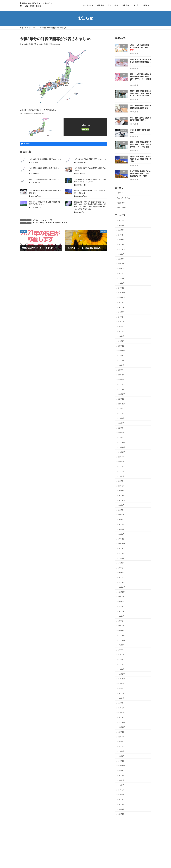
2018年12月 (121, 587)
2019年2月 (121, 577)
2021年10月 (121, 452)
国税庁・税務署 (40, 223)
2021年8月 (121, 462)
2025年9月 (121, 254)
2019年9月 (121, 553)
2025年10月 (121, 249)
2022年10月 (121, 404)
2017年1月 (121, 669)
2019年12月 (121, 539)
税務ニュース (121, 208)
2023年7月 (121, 370)
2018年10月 (121, 592)
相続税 (50, 223)
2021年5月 (121, 476)
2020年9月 (121, 505)
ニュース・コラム (47, 220)
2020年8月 (121, 510)
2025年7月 (121, 259)
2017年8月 (121, 645)
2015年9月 (121, 737)
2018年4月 (121, 616)
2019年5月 (121, 568)
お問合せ (47, 831)
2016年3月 (121, 708)
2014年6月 (121, 785)
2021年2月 (121, 486)
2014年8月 (121, 780)
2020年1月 (121, 534)
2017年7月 (121, 650)
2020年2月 (121, 529)
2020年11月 (121, 495)
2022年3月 (121, 433)
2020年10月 (121, 500)
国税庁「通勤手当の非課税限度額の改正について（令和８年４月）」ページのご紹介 (140, 93)
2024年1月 (121, 341)
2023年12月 (121, 346)
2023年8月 (121, 365)
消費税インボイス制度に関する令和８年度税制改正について (140, 62)
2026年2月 (121, 230)
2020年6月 (121, 519)
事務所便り (121, 203)
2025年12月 (121, 240)
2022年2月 (121, 437)
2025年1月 (121, 283)
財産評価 (58, 223)
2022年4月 (121, 428)
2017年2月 (121, 664)
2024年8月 (121, 307)
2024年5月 (121, 322)
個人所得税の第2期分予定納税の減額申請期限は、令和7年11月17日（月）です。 (140, 173)
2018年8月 (121, 597)
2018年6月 (121, 606)
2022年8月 (121, 413)
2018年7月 (121, 602)
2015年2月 (121, 751)
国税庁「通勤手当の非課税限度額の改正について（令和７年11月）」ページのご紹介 (140, 144)
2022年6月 (121, 423)
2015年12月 (121, 722)
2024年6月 (121, 317)
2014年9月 (121, 775)
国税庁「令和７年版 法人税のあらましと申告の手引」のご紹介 (140, 159)
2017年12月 (121, 635)
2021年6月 (121, 471)
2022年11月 (121, 399)
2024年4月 (121, 327)
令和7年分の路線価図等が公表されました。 (45, 179)
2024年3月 (121, 331)
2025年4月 (121, 273)
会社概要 (40, 831)
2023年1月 (121, 389)
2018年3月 (121, 621)
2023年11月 (121, 351)
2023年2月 (121, 384)
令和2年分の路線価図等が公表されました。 (90, 159)
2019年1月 (121, 582)
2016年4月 (121, 703)
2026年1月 (121, 235)
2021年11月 (121, 447)
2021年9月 (121, 457)
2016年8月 (121, 684)
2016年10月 (121, 679)
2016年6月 (121, 693)
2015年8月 (121, 742)
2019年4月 (121, 573)
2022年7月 (121, 418)
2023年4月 (121, 380)
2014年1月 (121, 809)
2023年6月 (121, 375)
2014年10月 (121, 770)
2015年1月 (121, 756)
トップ (23, 831)
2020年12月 (121, 491)
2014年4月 (121, 795)
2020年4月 (121, 524)
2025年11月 (121, 244)
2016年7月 (121, 688)
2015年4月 (121, 746)
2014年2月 (121, 804)
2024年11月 (121, 293)
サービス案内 (31, 831)
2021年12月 (121, 442)
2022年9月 (121, 409)
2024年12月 (121, 288)
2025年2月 (121, 278)
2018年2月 (121, 626)
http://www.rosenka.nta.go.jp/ (32, 113)
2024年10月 (121, 298)
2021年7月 (121, 466)
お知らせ (36, 220)
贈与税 (66, 223)
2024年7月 (121, 312)
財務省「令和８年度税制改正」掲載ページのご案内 (140, 47)
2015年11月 (121, 727)
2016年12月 (121, 674)
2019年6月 (121, 563)
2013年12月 (121, 814)
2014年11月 (121, 766)
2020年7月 (121, 515)
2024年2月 (121, 336)
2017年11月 (121, 640)
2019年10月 (121, 548)
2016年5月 (121, 698)
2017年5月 (121, 655)
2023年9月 (121, 360)
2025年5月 (121, 269)
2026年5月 (121, 220)
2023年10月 (121, 355)
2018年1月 (121, 631)
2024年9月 (121, 302)
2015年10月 (121, 732)
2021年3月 (121, 481)
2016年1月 (121, 717)
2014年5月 (121, 790)
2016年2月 (121, 713)
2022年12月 (121, 394)
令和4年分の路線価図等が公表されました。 (45, 159)
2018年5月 (121, 611)
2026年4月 (121, 225)
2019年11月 (121, 544)
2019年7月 (121, 558)
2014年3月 (121, 799)
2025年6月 (121, 264)
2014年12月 (121, 761)
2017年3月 (121, 660)
